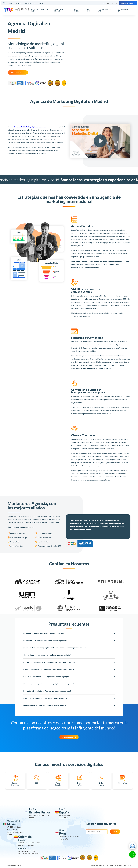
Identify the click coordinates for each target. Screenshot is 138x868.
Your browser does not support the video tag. (101, 53)
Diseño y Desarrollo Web (106, 10)
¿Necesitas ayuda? (128, 3)
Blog (11, 3)
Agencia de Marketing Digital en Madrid (30, 127)
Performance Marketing (63, 10)
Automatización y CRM (126, 10)
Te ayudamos (16, 72)
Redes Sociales (77, 10)
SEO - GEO (91, 10)
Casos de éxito (30, 3)
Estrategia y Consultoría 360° (41, 10)
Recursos (19, 3)
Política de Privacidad (14, 866)
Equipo (41, 3)
